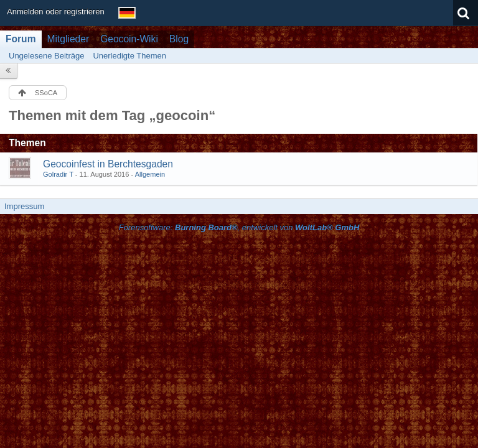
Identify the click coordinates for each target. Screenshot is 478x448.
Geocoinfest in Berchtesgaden (108, 164)
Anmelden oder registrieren (56, 12)
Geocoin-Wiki (129, 39)
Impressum (24, 206)
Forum (21, 39)
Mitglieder (68, 39)
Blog (179, 39)
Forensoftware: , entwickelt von (239, 227)
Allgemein (150, 174)
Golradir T (58, 174)
